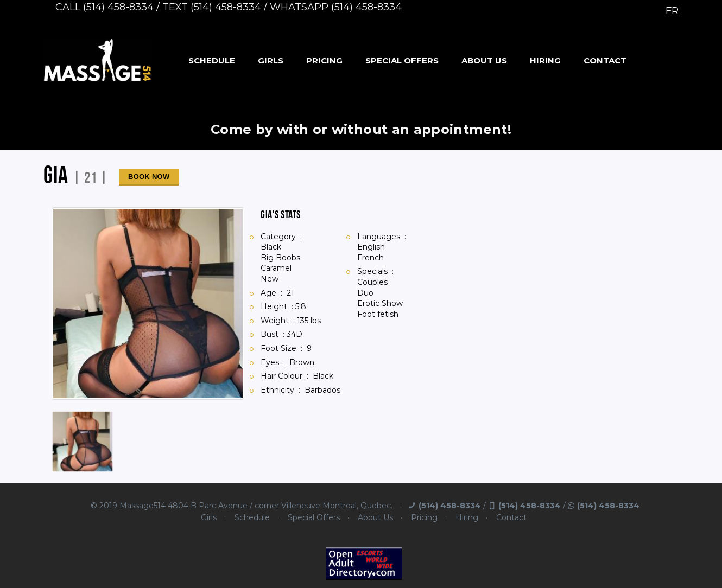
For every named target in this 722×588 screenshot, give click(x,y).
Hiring (545, 60)
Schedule (212, 60)
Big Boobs (280, 258)
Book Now (149, 177)
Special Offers (402, 60)
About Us (484, 60)
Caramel (276, 268)
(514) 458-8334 (450, 506)
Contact (605, 60)
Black (271, 247)
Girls (271, 60)
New (270, 279)
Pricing (324, 60)
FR (672, 11)
